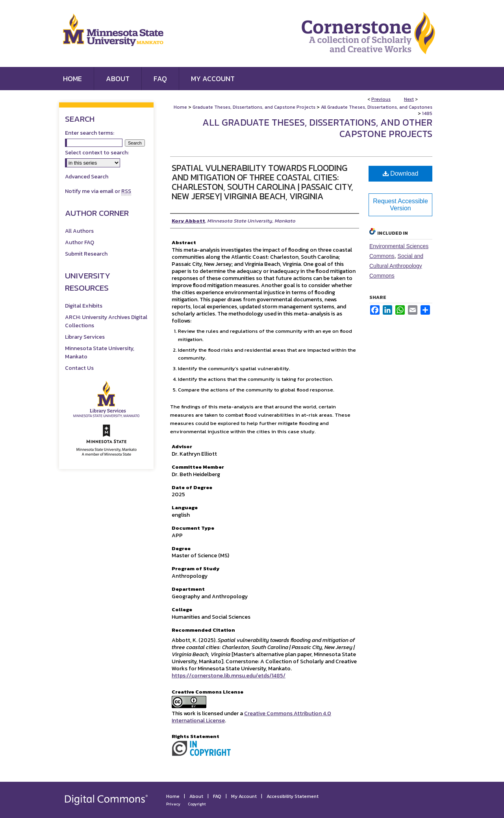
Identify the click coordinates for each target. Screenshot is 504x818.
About (196, 796)
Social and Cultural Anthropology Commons (396, 266)
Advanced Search (87, 177)
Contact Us (79, 368)
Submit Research (86, 254)
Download (401, 173)
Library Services (85, 337)
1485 (427, 113)
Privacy (173, 804)
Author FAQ (80, 242)
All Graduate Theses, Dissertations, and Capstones (377, 107)
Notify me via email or (98, 191)
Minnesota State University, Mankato (100, 352)
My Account (244, 796)
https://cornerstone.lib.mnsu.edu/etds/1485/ (229, 676)
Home (180, 107)
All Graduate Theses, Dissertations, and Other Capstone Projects (317, 128)
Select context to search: (97, 153)
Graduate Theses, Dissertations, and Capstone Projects (254, 107)
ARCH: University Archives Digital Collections (106, 321)
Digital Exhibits (84, 306)
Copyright (197, 804)
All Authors (79, 231)
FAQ (217, 796)
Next (409, 99)
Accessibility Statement (293, 796)
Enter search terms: (90, 133)
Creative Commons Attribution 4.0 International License (251, 717)
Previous (381, 99)
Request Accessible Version (400, 205)
